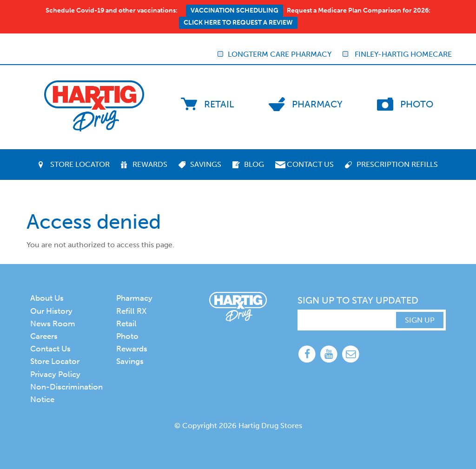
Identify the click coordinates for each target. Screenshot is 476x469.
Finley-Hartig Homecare (397, 54)
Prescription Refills (397, 164)
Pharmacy (317, 104)
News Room (53, 324)
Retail (219, 104)
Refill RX (131, 311)
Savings (206, 164)
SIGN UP (420, 320)
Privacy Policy (55, 374)
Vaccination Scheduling (235, 10)
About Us (47, 298)
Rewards (150, 164)
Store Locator (80, 164)
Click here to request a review (238, 23)
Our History (51, 311)
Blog (254, 164)
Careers (44, 336)
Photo (417, 104)
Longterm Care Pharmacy (274, 54)
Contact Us (310, 164)
